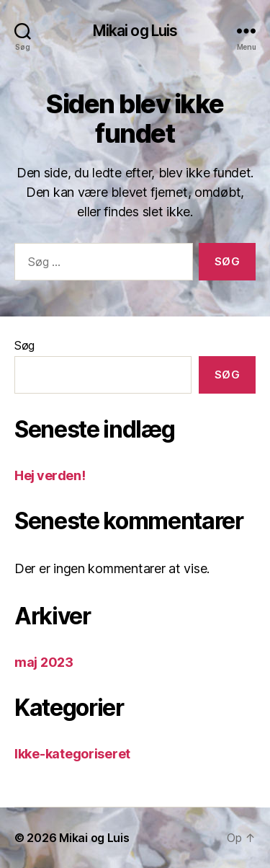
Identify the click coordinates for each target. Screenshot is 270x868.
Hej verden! (50, 475)
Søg (24, 345)
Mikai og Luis (135, 31)
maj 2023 (44, 662)
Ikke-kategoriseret (72, 754)
